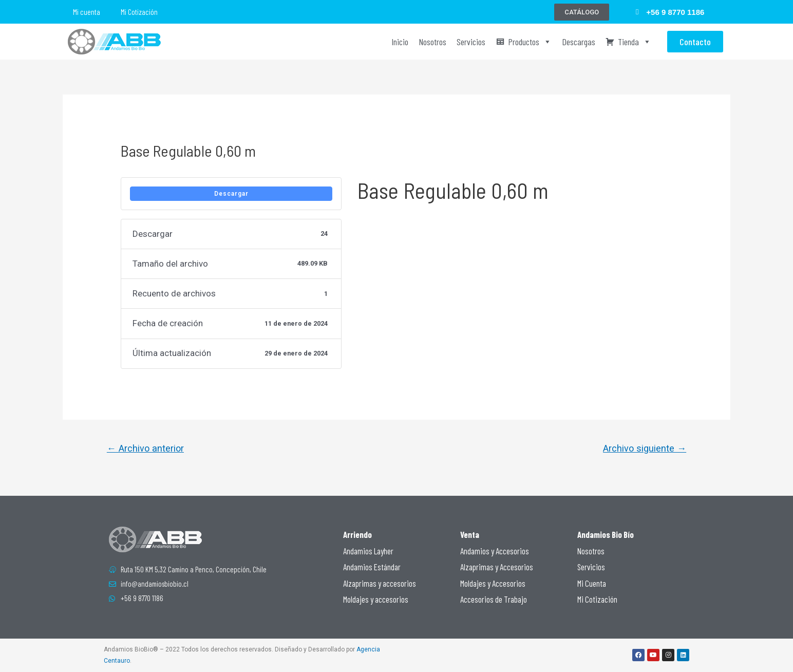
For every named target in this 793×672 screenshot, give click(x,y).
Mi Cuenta (592, 583)
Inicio (400, 42)
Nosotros (432, 42)
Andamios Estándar (372, 567)
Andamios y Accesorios (495, 551)
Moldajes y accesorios (376, 599)
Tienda (635, 42)
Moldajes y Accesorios (493, 583)
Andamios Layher (368, 551)
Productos (530, 42)
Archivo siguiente (645, 448)
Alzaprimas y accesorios (380, 583)
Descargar (231, 194)
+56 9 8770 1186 (675, 12)
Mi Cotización (139, 12)
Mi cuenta (87, 12)
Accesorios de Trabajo (494, 599)
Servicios (471, 42)
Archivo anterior (145, 448)
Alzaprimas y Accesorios (497, 567)
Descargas (579, 42)
